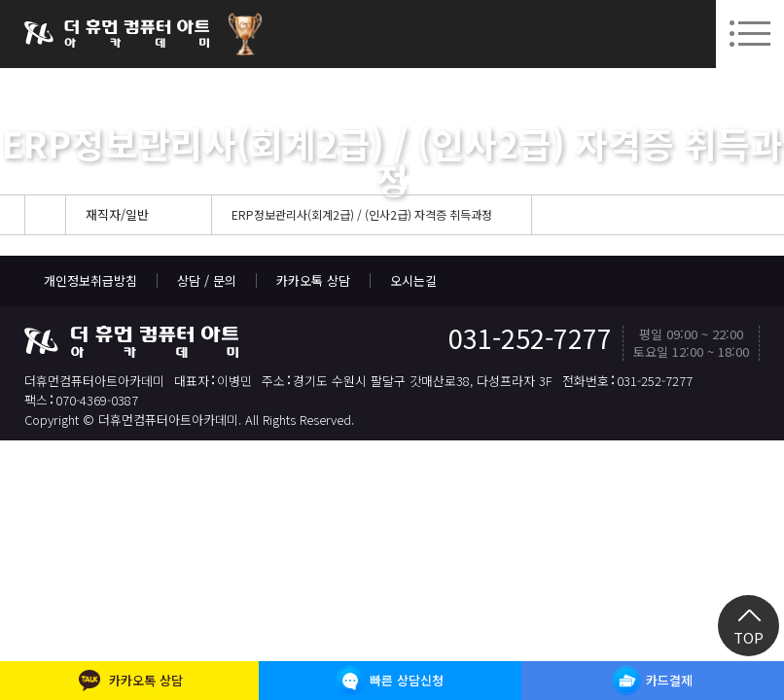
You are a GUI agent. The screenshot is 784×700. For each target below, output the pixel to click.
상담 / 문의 (207, 280)
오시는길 (413, 280)
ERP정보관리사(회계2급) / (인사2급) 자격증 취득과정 (362, 215)
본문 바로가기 (0, 0)
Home (45, 215)
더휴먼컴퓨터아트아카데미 (117, 34)
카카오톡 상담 (313, 280)
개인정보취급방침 (90, 280)
